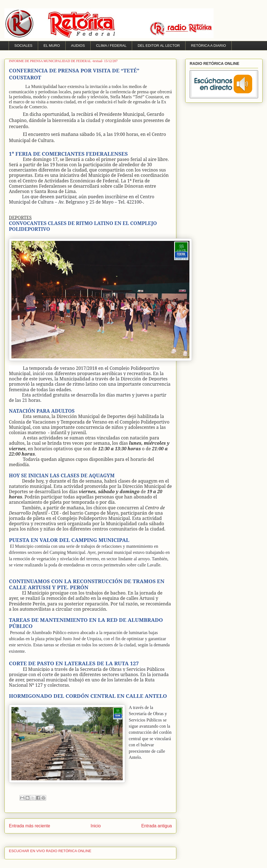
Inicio (96, 826)
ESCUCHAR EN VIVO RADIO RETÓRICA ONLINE (50, 851)
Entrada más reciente (29, 826)
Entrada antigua (157, 826)
